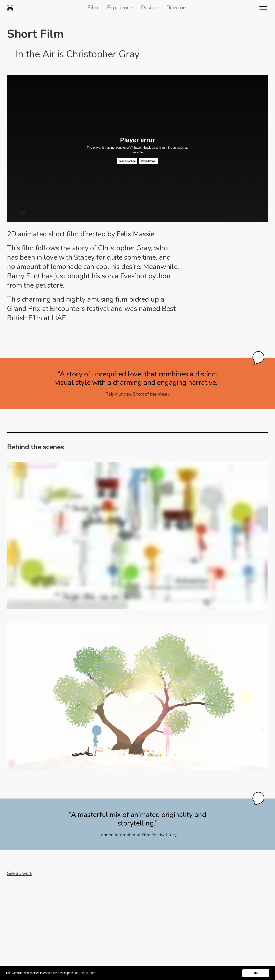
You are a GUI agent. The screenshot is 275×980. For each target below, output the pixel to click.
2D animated (27, 234)
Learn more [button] (88, 973)
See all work (20, 873)
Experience (120, 8)
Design (149, 8)
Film (93, 8)
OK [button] (256, 973)
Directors (177, 8)
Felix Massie (135, 234)
